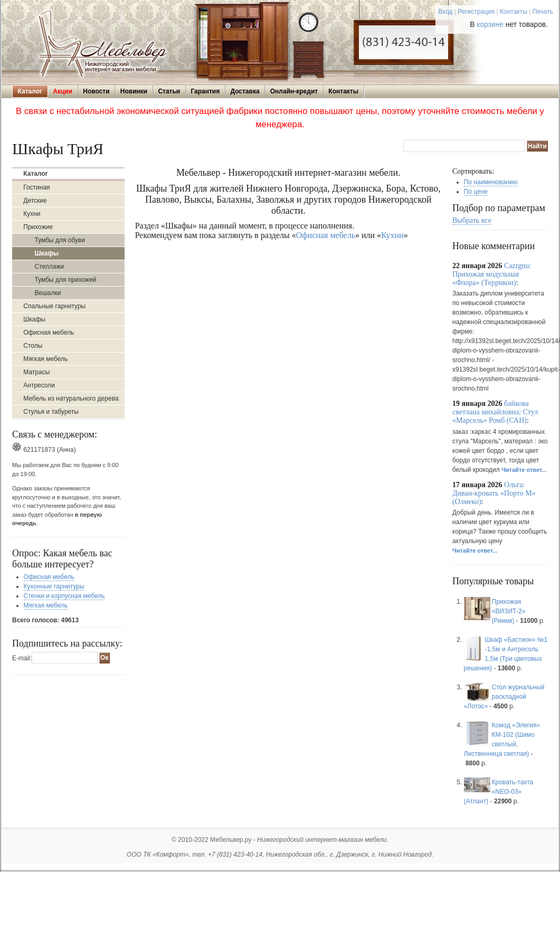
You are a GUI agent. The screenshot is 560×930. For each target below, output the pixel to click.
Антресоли (39, 385)
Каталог (30, 91)
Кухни (32, 214)
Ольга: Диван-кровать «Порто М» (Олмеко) (494, 493)
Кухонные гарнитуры (54, 586)
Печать (543, 12)
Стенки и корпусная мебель (64, 596)
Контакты (514, 12)
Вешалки (48, 293)
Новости (96, 91)
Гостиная (36, 187)
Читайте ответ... (524, 470)
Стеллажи (50, 267)
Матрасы (36, 372)
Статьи (169, 91)
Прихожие (38, 227)
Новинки (134, 91)
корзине (490, 25)
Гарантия (205, 91)
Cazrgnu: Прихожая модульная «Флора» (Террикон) (492, 274)
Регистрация (476, 12)
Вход (445, 12)
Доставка (245, 91)
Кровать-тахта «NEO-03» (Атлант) (499, 792)
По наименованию (491, 182)
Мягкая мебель (45, 359)
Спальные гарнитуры (54, 306)
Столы (33, 346)
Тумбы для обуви (60, 240)
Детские (35, 201)
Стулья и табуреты (51, 412)
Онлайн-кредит (294, 91)
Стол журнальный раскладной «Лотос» (504, 697)
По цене (476, 192)
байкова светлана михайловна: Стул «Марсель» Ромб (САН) (495, 412)
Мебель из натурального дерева (71, 398)
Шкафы (47, 253)
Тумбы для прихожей (66, 280)
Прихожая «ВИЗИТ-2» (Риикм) (509, 611)
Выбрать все (472, 220)
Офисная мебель (49, 333)
